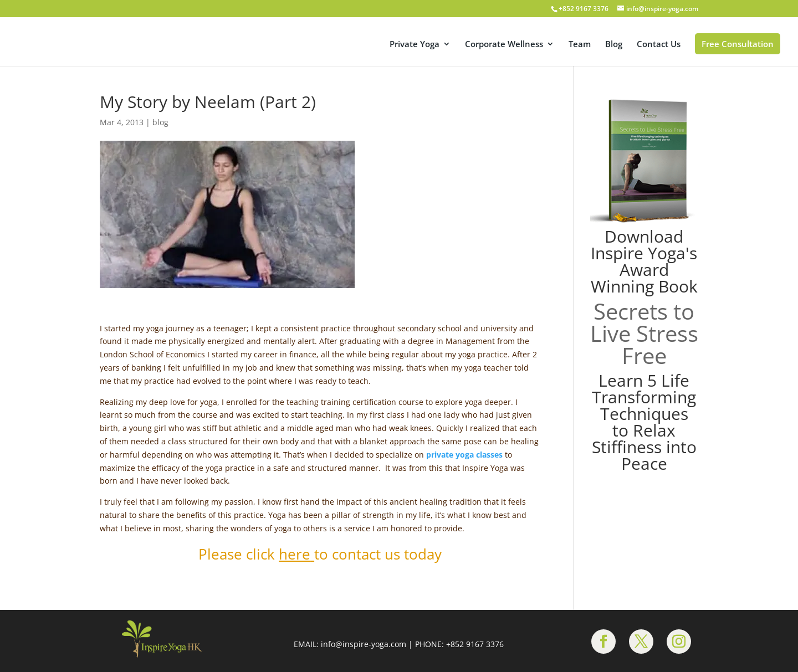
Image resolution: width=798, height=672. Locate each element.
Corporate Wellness (504, 45)
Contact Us (659, 45)
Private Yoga (415, 45)
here (295, 554)
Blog (614, 45)
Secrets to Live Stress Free (644, 333)
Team (580, 45)
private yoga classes (464, 455)
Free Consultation (738, 44)
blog (160, 122)
